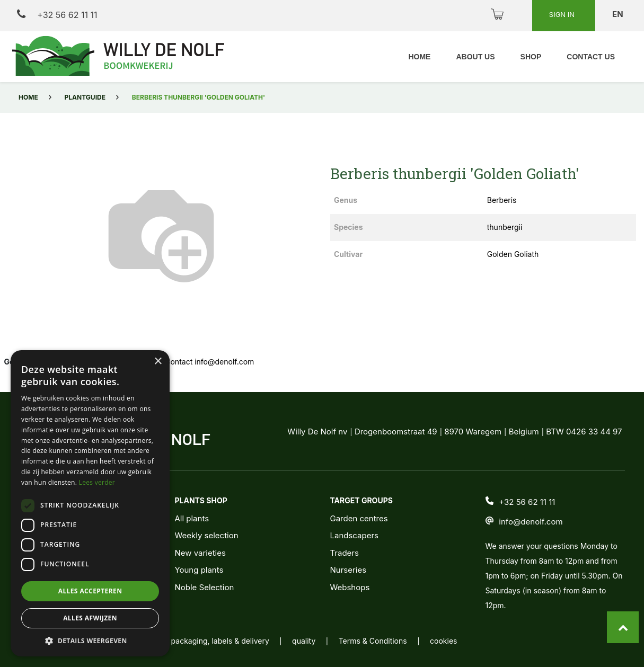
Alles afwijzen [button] (90, 618)
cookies (443, 641)
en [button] (619, 14)
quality (304, 641)
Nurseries (348, 570)
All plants (192, 518)
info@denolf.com (531, 522)
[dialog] (90, 503)
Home (28, 97)
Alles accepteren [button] (90, 591)
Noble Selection (204, 587)
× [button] (158, 362)
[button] (90, 641)
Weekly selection (206, 535)
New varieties (200, 553)
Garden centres (359, 518)
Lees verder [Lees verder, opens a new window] (97, 482)
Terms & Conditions (373, 641)
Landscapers (354, 535)
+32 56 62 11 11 (57, 15)
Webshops (350, 587)
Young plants (199, 570)
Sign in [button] (563, 14)
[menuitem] (419, 57)
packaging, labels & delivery (220, 641)
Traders (344, 553)
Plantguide (85, 97)
